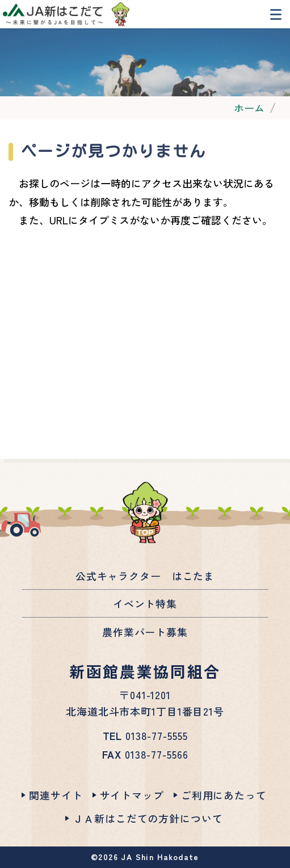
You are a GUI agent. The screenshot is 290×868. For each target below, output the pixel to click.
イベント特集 (145, 603)
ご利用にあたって (224, 795)
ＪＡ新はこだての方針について (148, 818)
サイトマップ (132, 795)
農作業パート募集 (145, 632)
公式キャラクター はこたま (145, 576)
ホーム (249, 108)
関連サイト (56, 795)
